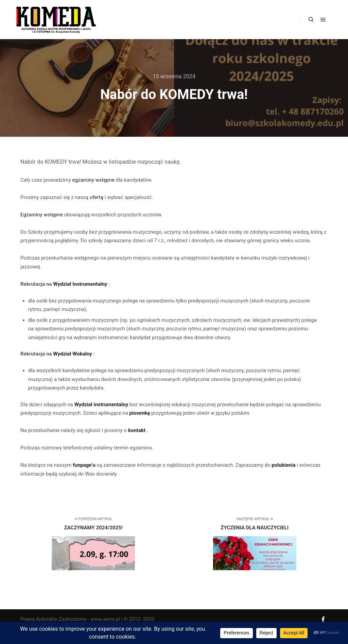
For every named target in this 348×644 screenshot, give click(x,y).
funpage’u (85, 465)
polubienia (284, 465)
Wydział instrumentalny (102, 404)
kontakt (137, 430)
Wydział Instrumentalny (81, 284)
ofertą (97, 197)
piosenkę (140, 413)
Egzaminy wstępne (42, 215)
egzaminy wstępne (94, 180)
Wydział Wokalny (73, 354)
